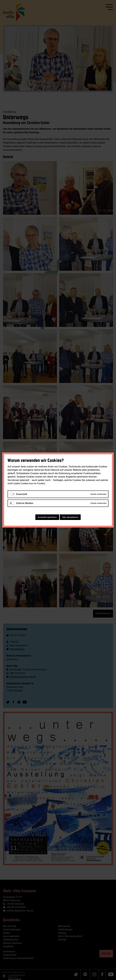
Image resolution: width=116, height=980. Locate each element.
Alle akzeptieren (70, 517)
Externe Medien (25, 503)
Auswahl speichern (47, 517)
